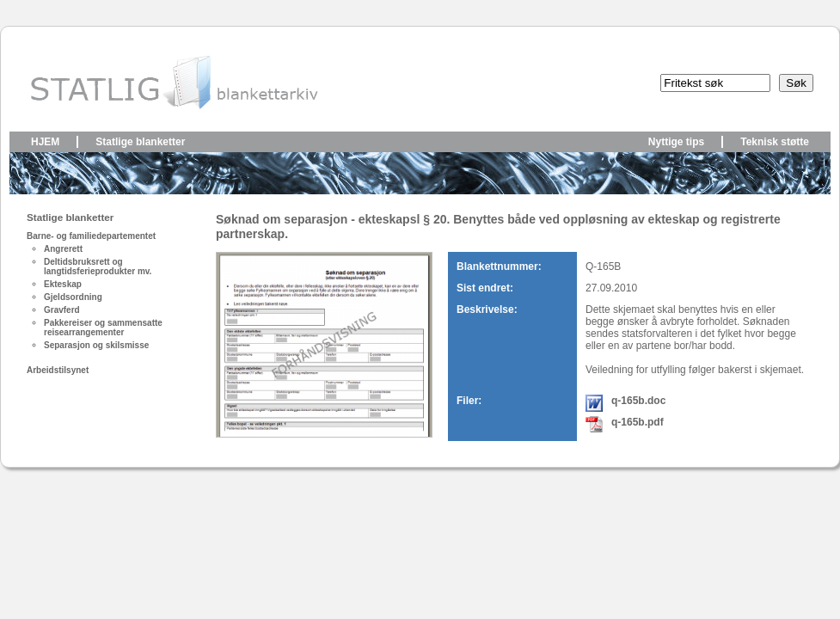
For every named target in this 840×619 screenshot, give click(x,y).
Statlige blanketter (140, 142)
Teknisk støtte (775, 142)
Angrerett (63, 249)
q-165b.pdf (638, 422)
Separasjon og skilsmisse (96, 345)
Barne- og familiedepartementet (91, 236)
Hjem (45, 142)
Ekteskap (63, 284)
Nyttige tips (676, 142)
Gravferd (62, 310)
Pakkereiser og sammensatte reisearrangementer (103, 328)
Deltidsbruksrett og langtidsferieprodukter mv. (98, 267)
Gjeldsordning (73, 297)
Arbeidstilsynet (58, 370)
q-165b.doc (638, 401)
